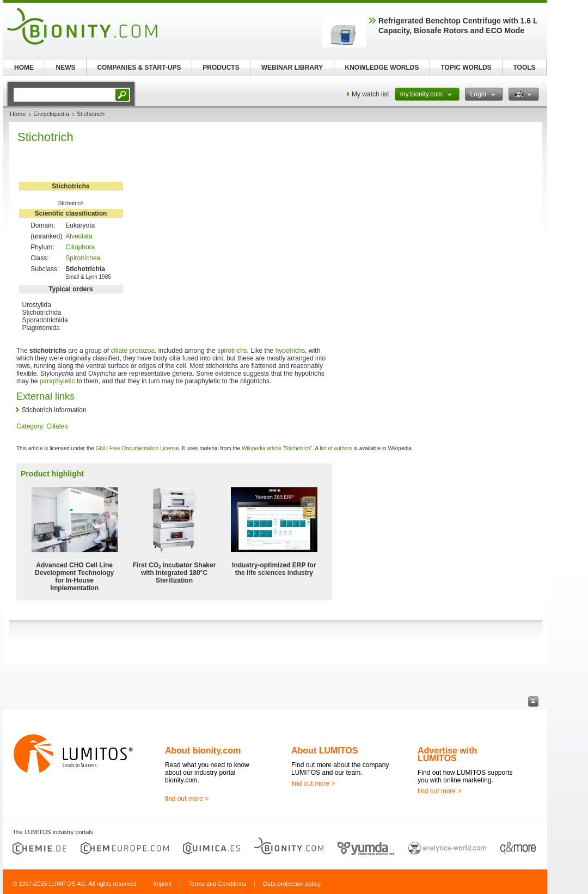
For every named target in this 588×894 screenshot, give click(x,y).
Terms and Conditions (217, 884)
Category (30, 426)
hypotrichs (290, 351)
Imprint (162, 884)
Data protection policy (292, 884)
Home (18, 114)
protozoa (142, 351)
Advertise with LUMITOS (447, 754)
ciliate (119, 351)
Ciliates (57, 426)
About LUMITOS (324, 751)
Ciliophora (80, 247)
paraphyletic (57, 381)
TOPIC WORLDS (466, 68)
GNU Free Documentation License (137, 448)
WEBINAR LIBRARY (292, 68)
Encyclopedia (51, 114)
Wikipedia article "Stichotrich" (277, 448)
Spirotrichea (83, 258)
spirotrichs (232, 351)
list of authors (336, 448)
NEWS (66, 68)
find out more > (187, 799)
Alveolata (79, 236)
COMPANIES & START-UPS (139, 68)
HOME (24, 68)
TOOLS (524, 68)
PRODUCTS (221, 68)
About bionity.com (203, 751)
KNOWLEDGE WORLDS (382, 68)
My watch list (370, 94)
